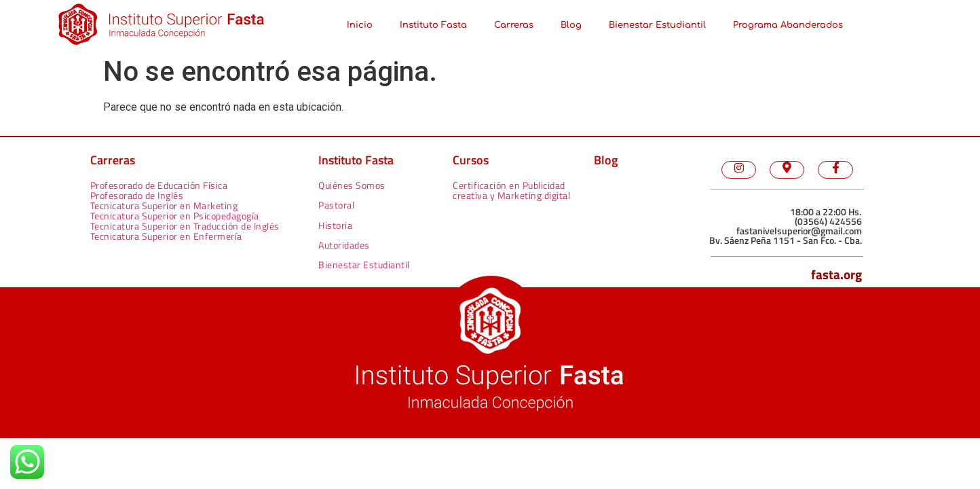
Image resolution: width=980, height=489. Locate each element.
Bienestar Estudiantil (657, 25)
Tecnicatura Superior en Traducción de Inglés (185, 226)
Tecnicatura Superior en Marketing (164, 205)
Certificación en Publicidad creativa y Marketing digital (511, 190)
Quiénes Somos (352, 185)
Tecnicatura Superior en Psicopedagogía (175, 216)
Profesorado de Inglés (137, 195)
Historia (335, 225)
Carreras (514, 25)
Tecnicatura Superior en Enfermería (166, 236)
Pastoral (336, 205)
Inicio (360, 25)
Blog (571, 25)
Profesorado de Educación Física (159, 185)
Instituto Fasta (433, 25)
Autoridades (344, 245)
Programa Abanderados (788, 25)
